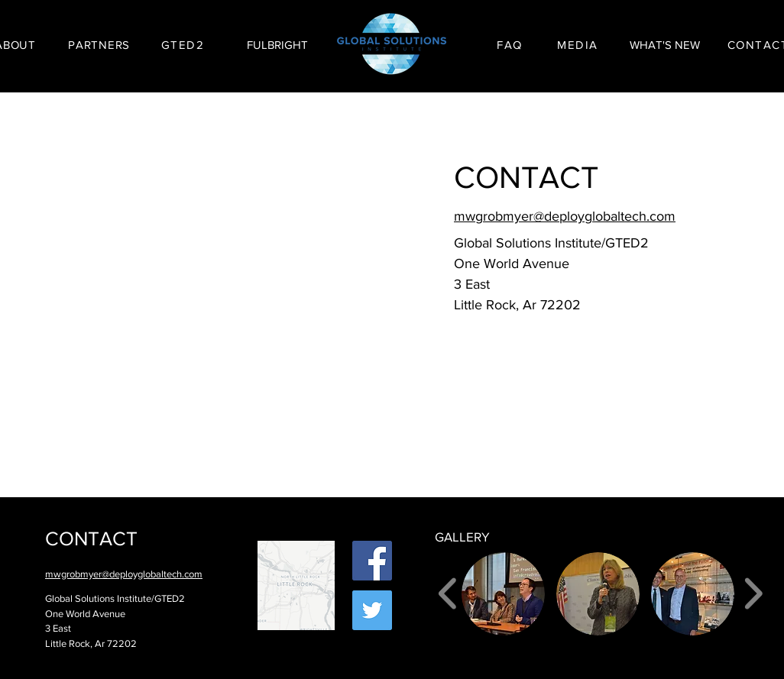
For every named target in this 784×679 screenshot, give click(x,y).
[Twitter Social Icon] (372, 610)
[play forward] (753, 593)
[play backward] (448, 593)
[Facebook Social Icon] (372, 561)
